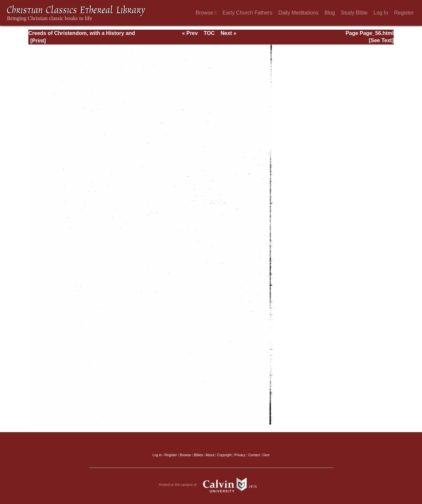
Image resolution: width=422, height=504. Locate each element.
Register (404, 13)
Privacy (240, 455)
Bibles (198, 455)
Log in (157, 455)
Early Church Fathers (247, 13)
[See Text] (381, 40)
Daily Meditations (298, 13)
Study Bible (354, 13)
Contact (254, 455)
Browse (206, 13)
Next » (228, 33)
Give (266, 455)
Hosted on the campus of (211, 485)
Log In (381, 13)
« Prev (190, 33)
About (210, 455)
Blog (330, 13)
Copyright (225, 455)
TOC (209, 33)
